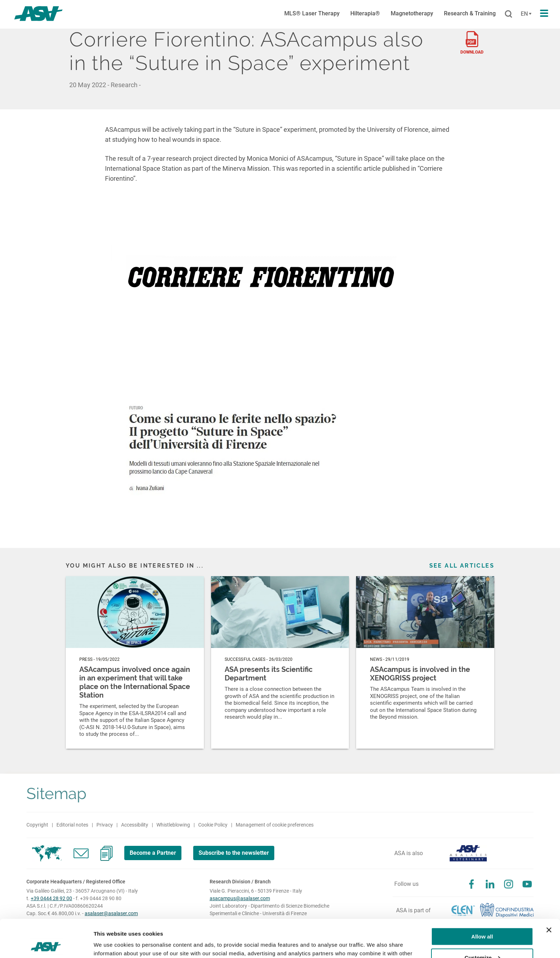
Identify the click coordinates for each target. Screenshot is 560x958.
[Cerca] (508, 14)
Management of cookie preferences (275, 825)
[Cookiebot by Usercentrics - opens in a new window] (46, 944)
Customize (482, 920)
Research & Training (470, 13)
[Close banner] (549, 892)
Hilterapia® (365, 13)
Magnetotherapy (412, 13)
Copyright (37, 825)
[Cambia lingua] (525, 14)
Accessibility (135, 825)
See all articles (462, 566)
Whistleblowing (173, 825)
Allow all (482, 899)
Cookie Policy (213, 825)
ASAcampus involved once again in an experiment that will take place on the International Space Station (135, 682)
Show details (110, 944)
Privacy (105, 825)
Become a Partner (153, 853)
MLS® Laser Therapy (312, 13)
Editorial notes (72, 825)
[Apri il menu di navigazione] (544, 14)
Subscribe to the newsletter (234, 853)
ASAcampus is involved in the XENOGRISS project (420, 674)
